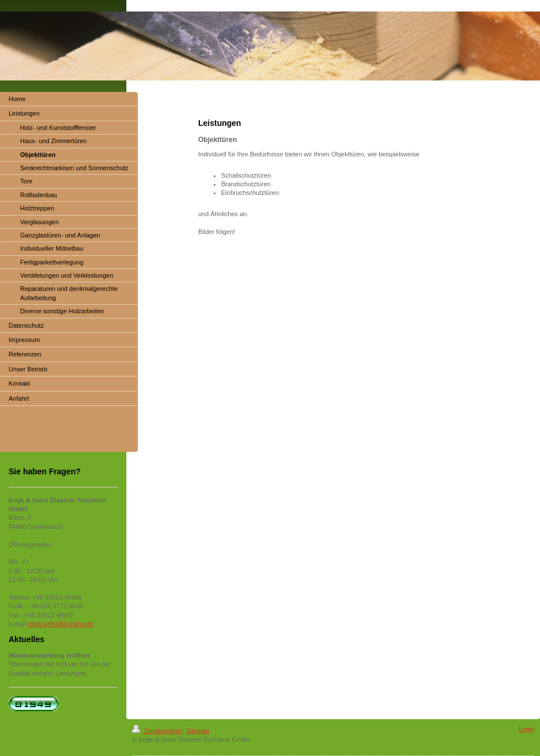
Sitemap (198, 731)
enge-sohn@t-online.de (61, 624)
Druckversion (157, 731)
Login (526, 729)
